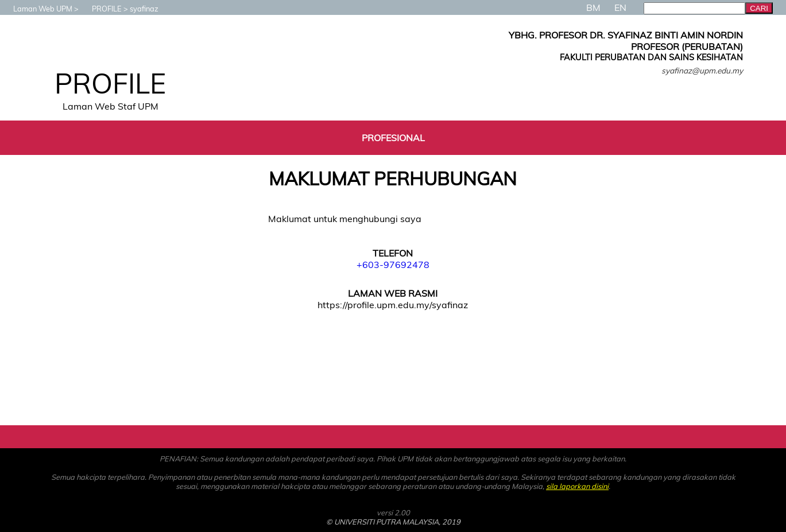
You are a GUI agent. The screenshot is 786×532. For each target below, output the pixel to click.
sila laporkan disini (577, 486)
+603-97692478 (393, 265)
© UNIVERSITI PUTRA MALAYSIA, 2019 (393, 522)
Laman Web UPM (37, 9)
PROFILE (101, 9)
